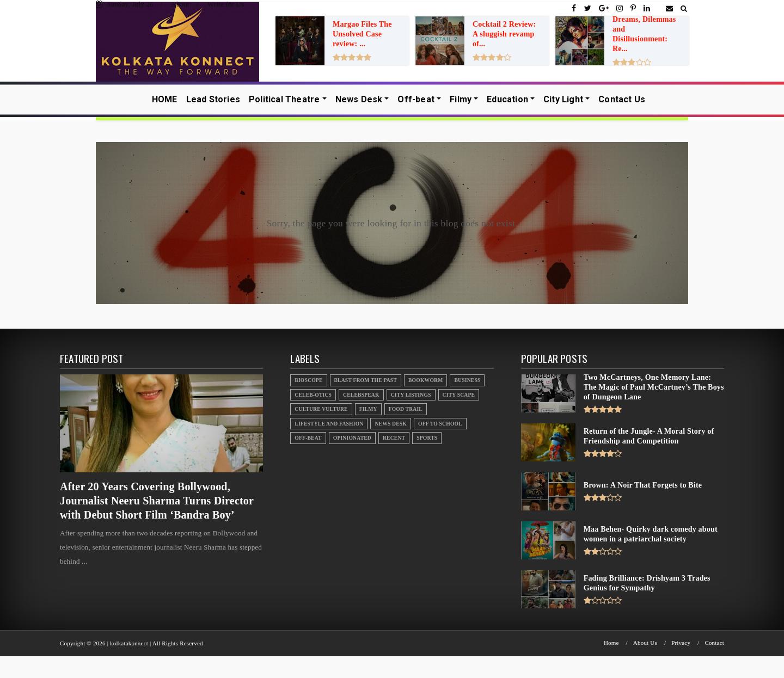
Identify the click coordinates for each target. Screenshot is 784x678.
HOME (165, 99)
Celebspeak (361, 395)
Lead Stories (213, 99)
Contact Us (622, 99)
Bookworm (425, 380)
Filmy (461, 99)
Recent (394, 438)
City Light (563, 99)
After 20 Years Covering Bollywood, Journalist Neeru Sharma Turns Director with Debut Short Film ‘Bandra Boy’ (157, 501)
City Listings (411, 395)
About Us (645, 643)
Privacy (681, 643)
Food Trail (406, 409)
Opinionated (352, 438)
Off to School (440, 424)
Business (467, 380)
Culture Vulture (321, 409)
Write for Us (226, 4)
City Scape (459, 395)
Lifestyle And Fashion (329, 424)
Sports (427, 438)
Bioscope (308, 380)
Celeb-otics (313, 395)
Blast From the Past (366, 380)
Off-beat (416, 99)
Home (611, 643)
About (180, 4)
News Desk (359, 99)
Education (507, 99)
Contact (714, 643)
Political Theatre (284, 99)
